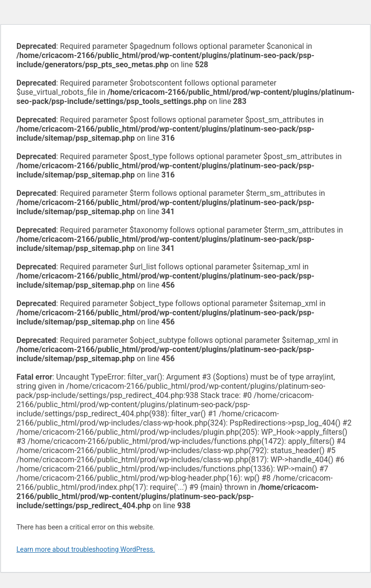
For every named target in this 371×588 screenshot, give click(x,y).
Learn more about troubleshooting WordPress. (86, 549)
